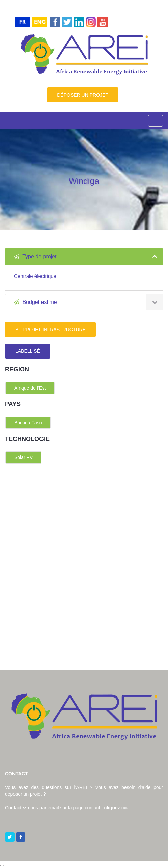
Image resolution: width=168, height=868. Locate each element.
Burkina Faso (28, 423)
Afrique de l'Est (30, 388)
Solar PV (23, 457)
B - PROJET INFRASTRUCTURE (50, 330)
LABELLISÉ (28, 351)
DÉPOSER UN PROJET (83, 95)
